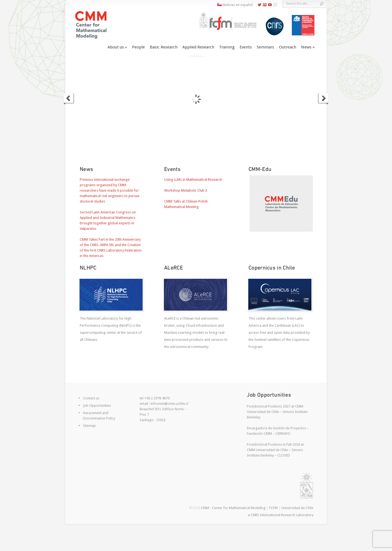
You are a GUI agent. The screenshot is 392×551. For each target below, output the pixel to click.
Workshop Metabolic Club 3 (186, 190)
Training (227, 47)
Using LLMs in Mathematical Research (193, 180)
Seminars (265, 47)
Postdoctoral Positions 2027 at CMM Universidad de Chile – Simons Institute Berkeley (277, 412)
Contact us (91, 398)
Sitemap (89, 426)
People (138, 47)
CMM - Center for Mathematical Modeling (233, 508)
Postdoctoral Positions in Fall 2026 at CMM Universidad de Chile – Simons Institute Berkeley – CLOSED (275, 450)
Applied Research (198, 47)
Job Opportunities (97, 405)
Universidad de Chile (297, 508)
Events (246, 47)
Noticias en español (235, 5)
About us (116, 47)
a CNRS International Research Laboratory (281, 515)
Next (323, 99)
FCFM (273, 508)
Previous (69, 99)
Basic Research (164, 47)
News (306, 47)
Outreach (288, 47)
